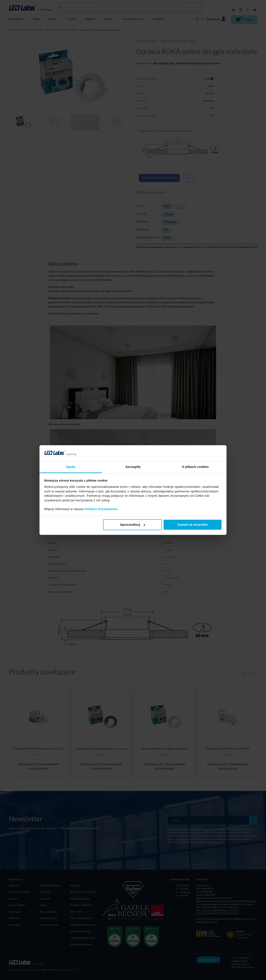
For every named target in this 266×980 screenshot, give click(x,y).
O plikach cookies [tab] (195, 467)
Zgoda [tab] (71, 467)
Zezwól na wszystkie (192, 525)
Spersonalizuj (133, 525)
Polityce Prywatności (101, 509)
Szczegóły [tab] (133, 467)
